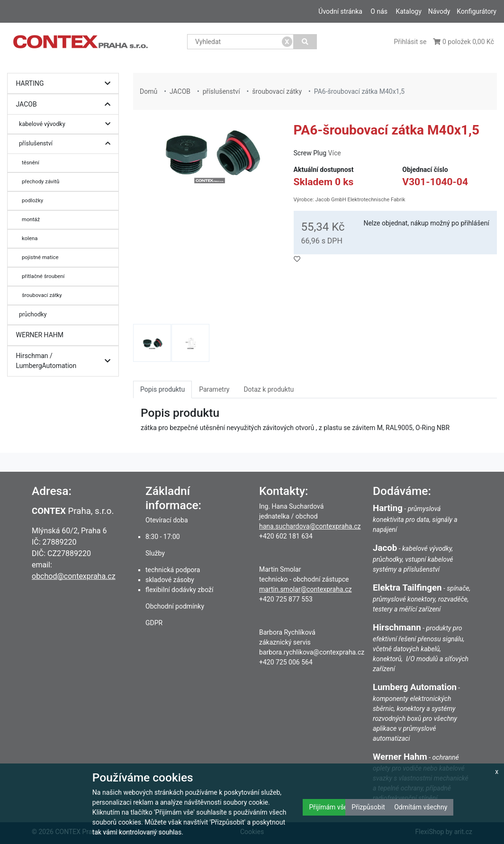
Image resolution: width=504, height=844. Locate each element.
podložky (32, 200)
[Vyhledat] (305, 42)
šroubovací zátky (42, 295)
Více (335, 153)
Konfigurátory (477, 11)
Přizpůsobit (368, 807)
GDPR (154, 623)
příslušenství (67, 144)
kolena (30, 238)
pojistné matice (40, 257)
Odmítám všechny (421, 807)
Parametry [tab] (214, 389)
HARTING (66, 84)
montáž (31, 219)
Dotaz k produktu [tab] (269, 389)
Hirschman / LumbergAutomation (66, 361)
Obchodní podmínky (175, 606)
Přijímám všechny (335, 807)
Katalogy (408, 11)
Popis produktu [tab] (162, 389)
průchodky (33, 314)
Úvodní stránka (340, 11)
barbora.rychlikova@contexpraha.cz (312, 652)
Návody (439, 11)
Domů (148, 91)
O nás (379, 11)
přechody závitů (40, 181)
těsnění (31, 162)
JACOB (66, 104)
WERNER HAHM (40, 335)
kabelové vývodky (67, 124)
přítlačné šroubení (43, 276)
